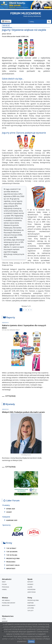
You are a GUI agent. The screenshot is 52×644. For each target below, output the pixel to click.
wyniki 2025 (9, 509)
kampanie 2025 (10, 520)
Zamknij (31, 642)
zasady (8, 512)
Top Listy (30, 611)
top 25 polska (10, 555)
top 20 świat (10, 548)
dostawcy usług (12, 565)
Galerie (30, 587)
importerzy (9, 568)
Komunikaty (31, 605)
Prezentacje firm (12, 558)
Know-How (6, 605)
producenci (9, 562)
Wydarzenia (31, 590)
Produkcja (5, 587)
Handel (4, 590)
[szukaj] (38, 22)
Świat (4, 582)
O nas (4, 619)
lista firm (31, 608)
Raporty (9, 317)
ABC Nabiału (6, 600)
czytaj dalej (10, 396)
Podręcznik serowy (9, 603)
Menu (6, 21)
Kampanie (31, 603)
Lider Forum (11, 501)
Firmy (8, 543)
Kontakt (5, 621)
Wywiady (9, 404)
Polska (4, 584)
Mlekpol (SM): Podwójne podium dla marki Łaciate (23, 412)
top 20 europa (10, 552)
